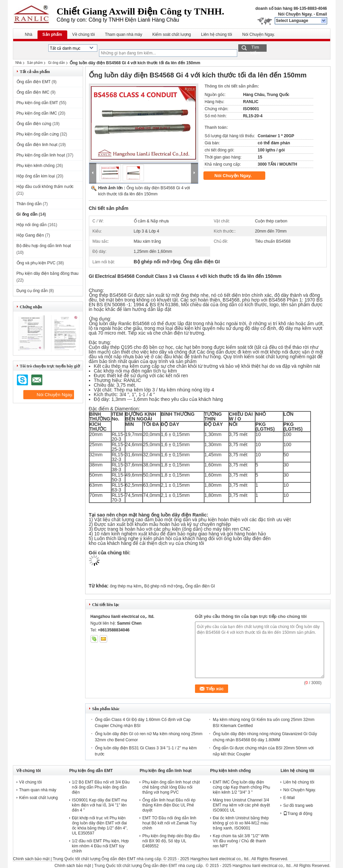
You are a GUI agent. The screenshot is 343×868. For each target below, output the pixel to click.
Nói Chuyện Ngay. (295, 14)
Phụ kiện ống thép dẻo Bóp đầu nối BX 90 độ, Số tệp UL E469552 (171, 841)
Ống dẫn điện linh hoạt (37, 145)
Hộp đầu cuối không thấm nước (45, 187)
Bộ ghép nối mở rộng (163, 586)
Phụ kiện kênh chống (36, 166)
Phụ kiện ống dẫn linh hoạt (41, 155)
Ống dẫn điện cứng (34, 124)
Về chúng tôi (84, 34)
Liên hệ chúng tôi (217, 34)
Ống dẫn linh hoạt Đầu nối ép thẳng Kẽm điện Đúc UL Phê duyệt (169, 805)
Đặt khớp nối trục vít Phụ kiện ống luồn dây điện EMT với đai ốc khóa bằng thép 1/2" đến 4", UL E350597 (100, 826)
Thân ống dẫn (29, 204)
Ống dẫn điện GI (200, 586)
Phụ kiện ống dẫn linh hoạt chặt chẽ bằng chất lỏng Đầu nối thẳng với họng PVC (171, 787)
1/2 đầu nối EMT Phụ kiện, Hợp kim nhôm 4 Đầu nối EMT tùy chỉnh (100, 846)
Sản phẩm (52, 34)
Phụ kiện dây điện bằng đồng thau (48, 273)
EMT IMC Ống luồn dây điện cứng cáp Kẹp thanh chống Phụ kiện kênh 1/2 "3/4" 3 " (242, 787)
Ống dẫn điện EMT (34, 82)
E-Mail (289, 798)
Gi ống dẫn (56, 63)
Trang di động (298, 814)
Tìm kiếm (255, 48)
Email (321, 14)
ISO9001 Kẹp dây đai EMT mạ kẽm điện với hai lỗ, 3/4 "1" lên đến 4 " (100, 805)
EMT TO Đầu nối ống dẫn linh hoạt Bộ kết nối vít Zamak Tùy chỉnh (169, 823)
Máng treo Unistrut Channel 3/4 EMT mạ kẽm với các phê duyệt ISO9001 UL (241, 805)
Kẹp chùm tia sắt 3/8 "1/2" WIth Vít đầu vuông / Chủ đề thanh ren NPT (241, 841)
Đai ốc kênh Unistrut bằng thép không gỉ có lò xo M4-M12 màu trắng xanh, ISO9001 (241, 823)
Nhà (29, 34)
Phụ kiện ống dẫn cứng (38, 134)
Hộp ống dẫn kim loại (36, 176)
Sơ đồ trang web (298, 805)
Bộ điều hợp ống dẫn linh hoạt (44, 246)
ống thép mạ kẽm (126, 586)
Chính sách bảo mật (31, 859)
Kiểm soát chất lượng (172, 34)
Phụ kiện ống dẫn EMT (37, 103)
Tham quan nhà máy (124, 34)
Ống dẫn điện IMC (33, 92)
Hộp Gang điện (30, 235)
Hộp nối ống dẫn (32, 225)
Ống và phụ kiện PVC (36, 263)
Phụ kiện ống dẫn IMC (37, 113)
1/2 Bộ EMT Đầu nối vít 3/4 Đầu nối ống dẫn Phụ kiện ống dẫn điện (101, 787)
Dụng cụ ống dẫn (32, 291)
